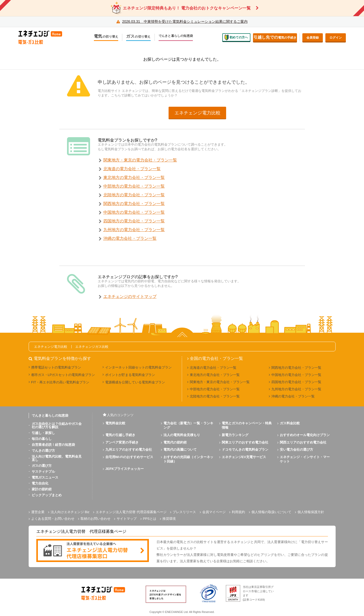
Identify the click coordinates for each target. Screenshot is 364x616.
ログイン (336, 38)
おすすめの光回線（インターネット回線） (188, 459)
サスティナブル (43, 472)
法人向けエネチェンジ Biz (70, 512)
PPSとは (150, 519)
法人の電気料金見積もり (182, 435)
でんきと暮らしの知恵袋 (176, 36)
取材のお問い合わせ (96, 519)
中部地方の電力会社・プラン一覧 (134, 186)
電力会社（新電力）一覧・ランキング (188, 425)
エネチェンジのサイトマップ (130, 296)
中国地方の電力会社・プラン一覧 (134, 212)
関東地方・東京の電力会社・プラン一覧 (140, 160)
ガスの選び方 (42, 466)
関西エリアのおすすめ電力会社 (303, 442)
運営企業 (38, 512)
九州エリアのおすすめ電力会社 (129, 450)
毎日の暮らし (42, 439)
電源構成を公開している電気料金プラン (135, 382)
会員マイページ (214, 512)
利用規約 (238, 512)
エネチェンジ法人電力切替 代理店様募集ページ (131, 512)
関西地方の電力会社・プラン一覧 (134, 204)
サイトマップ (127, 519)
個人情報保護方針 (311, 512)
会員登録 (313, 38)
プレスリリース (184, 512)
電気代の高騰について (180, 450)
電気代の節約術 (175, 442)
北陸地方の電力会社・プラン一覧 (134, 195)
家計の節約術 (42, 489)
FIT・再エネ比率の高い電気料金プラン (60, 382)
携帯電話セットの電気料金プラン (56, 367)
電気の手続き (275, 37)
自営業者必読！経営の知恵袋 (53, 445)
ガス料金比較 (290, 423)
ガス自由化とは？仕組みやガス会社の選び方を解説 (57, 425)
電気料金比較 (115, 423)
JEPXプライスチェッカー (125, 469)
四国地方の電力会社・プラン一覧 (134, 221)
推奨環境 (169, 519)
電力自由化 (40, 483)
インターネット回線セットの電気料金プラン (138, 367)
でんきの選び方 (43, 451)
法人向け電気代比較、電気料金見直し (57, 458)
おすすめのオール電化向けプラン (305, 435)
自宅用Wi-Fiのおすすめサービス (129, 457)
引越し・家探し (43, 433)
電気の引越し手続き (120, 435)
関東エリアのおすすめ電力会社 (245, 442)
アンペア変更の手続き (122, 442)
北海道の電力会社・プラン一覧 (132, 169)
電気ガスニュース (45, 477)
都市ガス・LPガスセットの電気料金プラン (63, 375)
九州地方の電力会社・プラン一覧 (134, 230)
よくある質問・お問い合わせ (53, 519)
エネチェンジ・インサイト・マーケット (305, 459)
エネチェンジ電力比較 (197, 113)
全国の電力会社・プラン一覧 (216, 359)
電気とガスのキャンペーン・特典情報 (247, 425)
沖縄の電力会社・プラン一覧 (130, 238)
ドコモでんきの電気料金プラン (245, 450)
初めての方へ (236, 37)
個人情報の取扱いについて (271, 512)
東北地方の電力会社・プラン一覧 (134, 177)
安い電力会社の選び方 (296, 450)
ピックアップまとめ (47, 495)
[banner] (93, 551)
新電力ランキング (235, 435)
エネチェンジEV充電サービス (244, 457)
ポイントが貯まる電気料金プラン (130, 375)
